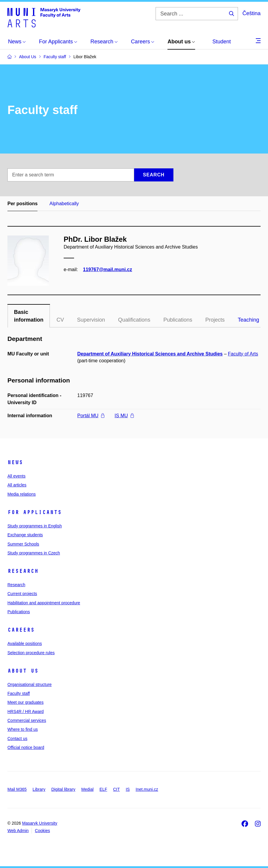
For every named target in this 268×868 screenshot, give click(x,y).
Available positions (25, 644)
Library (39, 789)
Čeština (251, 13)
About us (23, 671)
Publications (178, 320)
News (15, 462)
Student (222, 42)
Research (23, 571)
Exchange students (25, 535)
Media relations (22, 494)
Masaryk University (40, 823)
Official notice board (26, 747)
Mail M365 (17, 789)
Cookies (42, 831)
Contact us (17, 739)
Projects (215, 320)
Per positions (22, 204)
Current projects (22, 594)
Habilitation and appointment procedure (44, 603)
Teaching (248, 320)
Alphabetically (64, 204)
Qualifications (134, 320)
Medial (87, 789)
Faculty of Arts (243, 354)
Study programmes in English (35, 526)
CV (60, 320)
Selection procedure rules (31, 653)
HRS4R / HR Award (26, 712)
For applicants (35, 512)
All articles (17, 485)
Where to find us (23, 729)
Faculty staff (19, 693)
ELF (104, 789)
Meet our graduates (25, 702)
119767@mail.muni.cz (108, 269)
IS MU (124, 416)
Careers (21, 630)
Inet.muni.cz (147, 789)
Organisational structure (30, 684)
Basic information (29, 316)
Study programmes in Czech (34, 553)
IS (128, 789)
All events (17, 476)
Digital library (63, 789)
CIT (116, 789)
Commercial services (27, 720)
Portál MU (91, 416)
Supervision (91, 320)
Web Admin (18, 831)
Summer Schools (23, 544)
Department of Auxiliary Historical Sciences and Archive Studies (150, 354)
